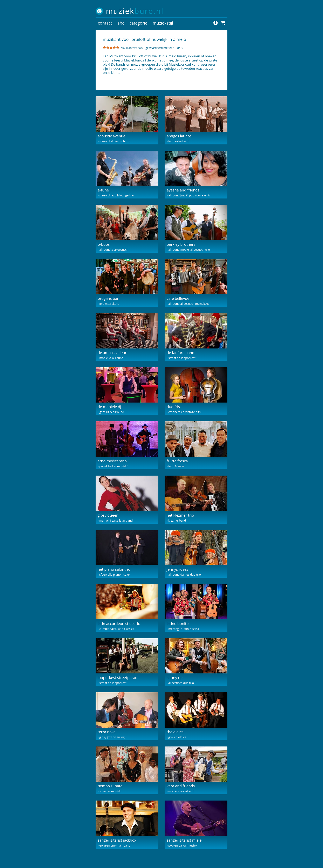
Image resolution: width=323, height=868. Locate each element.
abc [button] (121, 23)
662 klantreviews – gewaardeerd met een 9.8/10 (152, 48)
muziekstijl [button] (163, 23)
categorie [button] (138, 23)
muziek (135, 11)
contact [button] (105, 23)
